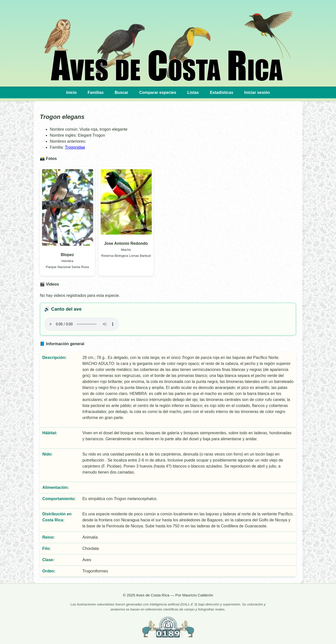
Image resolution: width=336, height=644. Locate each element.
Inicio (71, 92)
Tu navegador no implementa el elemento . (82, 324)
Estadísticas (221, 92)
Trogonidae (75, 147)
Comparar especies (158, 92)
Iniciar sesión (257, 92)
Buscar (121, 92)
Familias (96, 92)
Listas (193, 92)
